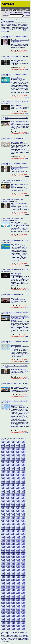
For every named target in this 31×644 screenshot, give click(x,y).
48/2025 (23, 447)
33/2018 (3, 558)
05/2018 (18, 565)
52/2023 (18, 476)
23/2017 (8, 575)
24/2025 (18, 454)
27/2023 (18, 483)
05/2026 (23, 444)
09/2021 (3, 519)
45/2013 (8, 628)
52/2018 (8, 552)
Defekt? (27, 52)
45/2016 (8, 584)
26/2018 (13, 559)
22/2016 (23, 589)
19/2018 (23, 561)
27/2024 (13, 469)
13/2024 (8, 473)
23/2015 (13, 605)
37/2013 (18, 630)
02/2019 (23, 550)
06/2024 (18, 474)
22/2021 (13, 515)
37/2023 (18, 480)
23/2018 (3, 561)
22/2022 (3, 500)
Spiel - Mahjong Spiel (17, 142)
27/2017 (13, 574)
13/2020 (3, 533)
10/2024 (23, 473)
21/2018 (13, 561)
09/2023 (8, 489)
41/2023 (23, 479)
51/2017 (18, 566)
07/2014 (3, 625)
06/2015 (23, 609)
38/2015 (13, 601)
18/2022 (23, 500)
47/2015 (18, 598)
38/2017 (8, 571)
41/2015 (23, 599)
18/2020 (3, 532)
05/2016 (8, 595)
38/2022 (23, 494)
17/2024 (13, 471)
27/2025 (3, 454)
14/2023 (8, 487)
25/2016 (8, 589)
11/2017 (18, 578)
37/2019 (23, 540)
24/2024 (3, 470)
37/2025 (3, 451)
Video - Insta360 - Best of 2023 (19, 387)
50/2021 (23, 506)
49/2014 (23, 612)
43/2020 (3, 525)
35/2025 (13, 451)
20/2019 (8, 546)
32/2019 (23, 542)
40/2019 (8, 540)
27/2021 (13, 513)
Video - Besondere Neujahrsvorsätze (16, 274)
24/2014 (23, 620)
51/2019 (3, 538)
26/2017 (18, 574)
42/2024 (13, 464)
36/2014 (13, 617)
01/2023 (23, 490)
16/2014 (13, 622)
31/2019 (3, 543)
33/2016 (18, 586)
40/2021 (23, 509)
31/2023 (23, 481)
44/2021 (3, 509)
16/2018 (13, 562)
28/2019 (18, 543)
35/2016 (8, 586)
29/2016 (13, 588)
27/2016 (23, 588)
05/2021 (23, 519)
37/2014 (8, 617)
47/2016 (23, 582)
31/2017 (18, 572)
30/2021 (23, 512)
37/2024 (13, 466)
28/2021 (8, 513)
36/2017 (18, 571)
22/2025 (3, 456)
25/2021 (23, 513)
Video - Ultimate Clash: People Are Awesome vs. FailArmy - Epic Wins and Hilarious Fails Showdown (20, 318)
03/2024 (8, 476)
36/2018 (13, 556)
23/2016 (18, 589)
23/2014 (3, 621)
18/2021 (8, 516)
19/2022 (18, 500)
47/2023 (18, 477)
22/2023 (18, 484)
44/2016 (13, 584)
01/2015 (23, 611)
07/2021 (13, 519)
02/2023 (18, 490)
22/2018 (8, 561)
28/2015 (13, 604)
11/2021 (18, 517)
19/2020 (23, 530)
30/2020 (18, 527)
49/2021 (3, 507)
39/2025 (18, 450)
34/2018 (23, 556)
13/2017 (8, 578)
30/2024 (23, 467)
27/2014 (8, 620)
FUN (24, 30)
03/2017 (8, 581)
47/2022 (3, 493)
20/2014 (18, 621)
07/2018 (8, 565)
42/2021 (13, 509)
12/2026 (13, 443)
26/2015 (23, 604)
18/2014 (3, 622)
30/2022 (13, 497)
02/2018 (8, 566)
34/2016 (13, 586)
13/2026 (8, 443)
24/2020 (23, 529)
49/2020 (23, 522)
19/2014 (23, 621)
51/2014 (13, 612)
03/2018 (3, 566)
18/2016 (18, 591)
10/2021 (23, 517)
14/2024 (3, 473)
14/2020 (23, 532)
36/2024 (18, 466)
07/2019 (23, 549)
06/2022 (8, 504)
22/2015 (18, 605)
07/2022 (3, 504)
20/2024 (23, 470)
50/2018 (18, 552)
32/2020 (8, 527)
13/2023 (13, 487)
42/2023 (18, 479)
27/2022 (3, 499)
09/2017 (3, 579)
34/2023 (8, 481)
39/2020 (23, 525)
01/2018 (3, 552)
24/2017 (3, 575)
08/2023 (13, 489)
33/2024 (8, 467)
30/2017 (23, 572)
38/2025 (23, 450)
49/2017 (3, 568)
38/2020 (3, 526)
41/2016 (3, 585)
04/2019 (13, 550)
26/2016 (3, 589)
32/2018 (8, 558)
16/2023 (23, 486)
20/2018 (18, 561)
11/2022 (8, 503)
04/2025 (18, 460)
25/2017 (23, 574)
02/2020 (8, 536)
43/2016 (18, 584)
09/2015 (8, 609)
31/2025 (8, 453)
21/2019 (3, 546)
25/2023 (3, 484)
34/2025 (18, 451)
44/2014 (23, 614)
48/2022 (23, 492)
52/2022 (3, 492)
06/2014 (8, 625)
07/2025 (3, 460)
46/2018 (13, 553)
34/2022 (18, 496)
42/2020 (8, 525)
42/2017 (13, 569)
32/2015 (18, 602)
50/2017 (23, 566)
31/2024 (18, 467)
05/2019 (8, 550)
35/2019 (8, 542)
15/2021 (23, 516)
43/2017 (8, 569)
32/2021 (13, 512)
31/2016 (3, 588)
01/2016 (3, 597)
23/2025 (23, 454)
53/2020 (3, 522)
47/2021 (13, 507)
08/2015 (13, 609)
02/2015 (18, 611)
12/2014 (8, 624)
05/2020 (18, 535)
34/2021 (3, 512)
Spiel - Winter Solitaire (17, 405)
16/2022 (8, 502)
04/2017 (3, 581)
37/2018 (8, 556)
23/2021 (8, 515)
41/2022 (8, 494)
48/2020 (3, 523)
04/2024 (3, 476)
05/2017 (23, 579)
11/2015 (23, 608)
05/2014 (13, 625)
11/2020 (13, 533)
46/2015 (23, 598)
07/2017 (13, 579)
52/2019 (23, 536)
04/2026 (3, 446)
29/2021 (3, 513)
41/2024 (18, 464)
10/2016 (8, 594)
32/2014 (8, 618)
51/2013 (8, 627)
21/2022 (8, 500)
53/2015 (13, 597)
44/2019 (13, 539)
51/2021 (18, 506)
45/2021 (23, 507)
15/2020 (18, 532)
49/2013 (18, 627)
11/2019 (3, 549)
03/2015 (13, 611)
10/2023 (3, 489)
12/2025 (3, 458)
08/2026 (8, 444)
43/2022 (23, 493)
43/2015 (13, 599)
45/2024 (23, 463)
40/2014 (18, 615)
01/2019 (18, 536)
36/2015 (23, 601)
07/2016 (23, 594)
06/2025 (8, 460)
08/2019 (18, 549)
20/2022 (13, 500)
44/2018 (23, 553)
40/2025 (13, 450)
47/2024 (13, 463)
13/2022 (23, 502)
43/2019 (18, 539)
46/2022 (8, 493)
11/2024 (18, 473)
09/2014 (23, 624)
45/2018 (18, 553)
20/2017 (23, 575)
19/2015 (8, 607)
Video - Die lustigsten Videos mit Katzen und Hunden (20, 41)
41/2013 (3, 630)
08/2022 (23, 503)
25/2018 (18, 559)
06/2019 (3, 550)
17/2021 (13, 516)
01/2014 (3, 612)
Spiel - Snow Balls (16, 223)
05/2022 (13, 504)
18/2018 (3, 562)
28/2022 (23, 497)
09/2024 (3, 474)
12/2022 (3, 503)
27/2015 (18, 604)
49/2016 (13, 582)
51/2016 (3, 582)
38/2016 (18, 585)
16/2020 (13, 532)
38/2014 (3, 617)
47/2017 (13, 568)
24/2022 (18, 499)
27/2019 (23, 543)
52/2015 (18, 597)
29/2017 (3, 574)
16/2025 (8, 457)
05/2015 (3, 611)
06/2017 (18, 579)
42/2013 (23, 628)
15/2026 (23, 441)
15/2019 (8, 548)
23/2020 (3, 530)
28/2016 (18, 588)
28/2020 (3, 529)
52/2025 (3, 447)
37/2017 (13, 571)
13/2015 (13, 608)
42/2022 (3, 494)
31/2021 (18, 512)
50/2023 (3, 477)
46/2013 (3, 628)
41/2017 (18, 569)
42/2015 (18, 599)
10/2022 (13, 503)
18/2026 (8, 441)
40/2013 (8, 630)
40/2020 (18, 525)
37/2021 (13, 510)
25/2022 (13, 499)
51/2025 (8, 447)
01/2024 (8, 461)
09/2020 (23, 533)
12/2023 (18, 487)
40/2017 (23, 569)
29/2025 (18, 453)
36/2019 (3, 542)
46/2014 (13, 614)
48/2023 (13, 477)
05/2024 (23, 474)
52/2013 (3, 627)
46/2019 (3, 539)
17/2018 (8, 562)
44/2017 (3, 569)
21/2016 (3, 591)
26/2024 (18, 469)
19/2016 (13, 591)
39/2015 (8, 601)
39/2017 (3, 571)
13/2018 (3, 563)
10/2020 (18, 533)
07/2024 (13, 474)
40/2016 (8, 585)
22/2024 (13, 470)
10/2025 (13, 458)
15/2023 (3, 487)
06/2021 (18, 519)
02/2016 (23, 595)
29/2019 (13, 543)
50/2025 (13, 447)
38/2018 (3, 556)
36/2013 (23, 630)
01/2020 (13, 536)
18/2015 (13, 607)
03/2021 (8, 520)
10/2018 (18, 563)
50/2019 (8, 538)
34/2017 (3, 572)
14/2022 (18, 502)
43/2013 (18, 628)
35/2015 (3, 602)
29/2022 (18, 497)
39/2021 (3, 510)
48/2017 (8, 568)
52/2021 (13, 506)
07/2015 (18, 609)
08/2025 (23, 458)
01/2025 (23, 446)
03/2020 (3, 536)
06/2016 (3, 595)
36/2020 (13, 526)
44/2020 (23, 523)
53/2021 (23, 520)
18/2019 (18, 546)
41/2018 (13, 555)
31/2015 (23, 602)
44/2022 (18, 493)
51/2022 (8, 492)
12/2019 (23, 548)
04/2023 (8, 490)
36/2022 (8, 496)
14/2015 (8, 608)
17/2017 (13, 576)
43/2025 (23, 448)
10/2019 (8, 549)
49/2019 (13, 538)
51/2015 (23, 597)
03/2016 (18, 595)
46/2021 (18, 507)
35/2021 (23, 510)
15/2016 (8, 592)
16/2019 (3, 548)
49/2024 (3, 463)
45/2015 (3, 599)
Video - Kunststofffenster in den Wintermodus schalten (19, 168)
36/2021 (18, 510)
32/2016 (23, 586)
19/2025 (18, 456)
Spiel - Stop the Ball (16, 244)
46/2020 (13, 523)
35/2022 (13, 496)
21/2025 (8, 456)
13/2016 (18, 592)
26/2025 (8, 454)
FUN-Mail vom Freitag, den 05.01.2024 (16, 163)
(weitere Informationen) (23, 11)
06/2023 (23, 489)
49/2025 (18, 447)
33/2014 (3, 618)
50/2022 (13, 492)
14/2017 (3, 578)
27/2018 (8, 559)
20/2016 (8, 591)
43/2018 (3, 555)
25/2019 (8, 545)
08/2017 (8, 579)
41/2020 (13, 525)
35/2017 (23, 571)
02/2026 (13, 446)
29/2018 (23, 558)
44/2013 (13, 628)
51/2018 (13, 552)
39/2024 (3, 466)
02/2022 (3, 506)
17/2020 (8, 532)
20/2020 (18, 530)
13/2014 (3, 624)
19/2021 (3, 516)
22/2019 (23, 545)
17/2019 (23, 546)
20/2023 (3, 486)
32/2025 (3, 453)
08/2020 (3, 535)
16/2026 (18, 441)
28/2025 (23, 453)
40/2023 (3, 480)
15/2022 (13, 502)
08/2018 (3, 565)
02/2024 (13, 476)
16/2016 (3, 592)
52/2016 (23, 581)
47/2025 (3, 448)
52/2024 (13, 461)
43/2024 (8, 464)
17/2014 (8, 622)
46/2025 (8, 448)
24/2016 (13, 589)
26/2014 (13, 620)
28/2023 (13, 483)
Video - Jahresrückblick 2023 (19, 370)
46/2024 (18, 463)
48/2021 (8, 507)
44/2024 (3, 464)
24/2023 (8, 484)
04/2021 (3, 520)
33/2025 (23, 451)
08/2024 (8, 474)
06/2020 (13, 535)
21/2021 (18, 515)
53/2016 (8, 597)
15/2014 (18, 622)
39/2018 (23, 555)
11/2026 (18, 443)
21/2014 (13, 621)
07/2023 (18, 489)
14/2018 (23, 562)
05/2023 (3, 490)
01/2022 (8, 506)
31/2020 (13, 527)
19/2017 (3, 576)
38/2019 (18, 540)
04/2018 (23, 565)
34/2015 (8, 602)
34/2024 (3, 467)
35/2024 (23, 466)
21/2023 (23, 484)
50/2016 (8, 582)
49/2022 (18, 492)
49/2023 (8, 477)
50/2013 (13, 627)
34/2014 (23, 617)
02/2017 (13, 581)
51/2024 (18, 461)
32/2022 (3, 497)
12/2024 (13, 473)
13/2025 (23, 457)
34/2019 (13, 542)
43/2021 (8, 509)
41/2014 (13, 615)
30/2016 (8, 588)
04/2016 (13, 595)
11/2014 (13, 624)
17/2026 (13, 441)
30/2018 (18, 558)
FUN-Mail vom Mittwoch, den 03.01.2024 (17, 241)
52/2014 (8, 612)
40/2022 (13, 494)
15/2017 (23, 576)
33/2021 (8, 512)
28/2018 (3, 559)
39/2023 (8, 480)
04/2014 (18, 625)
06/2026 (18, 444)
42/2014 (8, 615)
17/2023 (18, 486)
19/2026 (3, 441)
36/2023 (23, 480)
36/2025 (8, 451)
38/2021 (8, 510)
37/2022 (3, 496)
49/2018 (23, 552)
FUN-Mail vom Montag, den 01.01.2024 (16, 366)
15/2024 (23, 471)
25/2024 (23, 469)
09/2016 (13, 594)
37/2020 (8, 526)
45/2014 (18, 614)
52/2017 (13, 566)
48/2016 (18, 582)
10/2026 (23, 443)
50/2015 (3, 598)
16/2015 (23, 607)
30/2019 (8, 543)
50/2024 (23, 461)
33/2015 (13, 602)
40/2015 (3, 601)
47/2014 (8, 614)
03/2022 (23, 504)
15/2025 (13, 457)
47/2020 (8, 523)
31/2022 (8, 497)
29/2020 (23, 527)
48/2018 (3, 553)
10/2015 (3, 609)
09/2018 (23, 563)
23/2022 (23, 499)
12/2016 (23, 592)
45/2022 (13, 493)
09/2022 (18, 503)
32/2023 (18, 481)
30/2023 (3, 483)
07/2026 (13, 444)
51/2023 (23, 476)
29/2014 (23, 618)
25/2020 (18, 529)
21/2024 (18, 470)
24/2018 (23, 559)
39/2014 (23, 615)
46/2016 (3, 584)
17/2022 (3, 502)
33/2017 (8, 572)
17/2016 (23, 591)
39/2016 (13, 585)
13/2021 (8, 517)
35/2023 (3, 481)
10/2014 (18, 624)
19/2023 (8, 486)
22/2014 (8, 621)
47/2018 (8, 553)
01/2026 (18, 446)
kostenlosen (26, 27)
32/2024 (13, 467)
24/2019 (13, 545)
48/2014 (3, 614)
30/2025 (13, 453)
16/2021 (18, 516)
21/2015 (23, 605)
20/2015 (3, 607)
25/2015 (3, 605)
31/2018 (13, 558)
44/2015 (8, 599)
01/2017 (18, 581)
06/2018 (13, 565)
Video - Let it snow (16, 106)
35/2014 (18, 617)
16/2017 (18, 576)
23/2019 (18, 545)
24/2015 (8, 605)
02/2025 (3, 461)
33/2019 (18, 542)
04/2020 (23, 535)
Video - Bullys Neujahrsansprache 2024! (18, 299)
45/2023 (3, 479)
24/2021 (3, 515)
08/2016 (18, 594)
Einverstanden (12, 10)
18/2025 (23, 456)
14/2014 (23, 622)
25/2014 (18, 620)
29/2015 (8, 604)
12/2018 (8, 563)
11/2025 (8, 458)
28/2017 (8, 574)
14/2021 (3, 517)
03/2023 (13, 490)
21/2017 (18, 575)
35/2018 (18, 556)
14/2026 (3, 443)
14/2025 (18, 457)
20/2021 (23, 515)
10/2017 (23, 578)
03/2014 (23, 625)
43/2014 (3, 615)
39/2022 (18, 494)
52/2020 (8, 522)
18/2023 (13, 486)
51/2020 (13, 522)
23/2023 (13, 484)
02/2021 (13, 520)
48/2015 (13, 598)
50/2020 (18, 522)
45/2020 (18, 523)
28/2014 (3, 620)
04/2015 (8, 611)
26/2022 (8, 499)
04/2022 (18, 504)
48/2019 (18, 538)
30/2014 (18, 618)
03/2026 (8, 446)
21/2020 (13, 530)
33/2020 (3, 527)
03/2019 (18, 550)
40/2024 (23, 464)
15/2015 (3, 608)
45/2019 (8, 539)
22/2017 (13, 575)
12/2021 (13, 517)
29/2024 (3, 469)
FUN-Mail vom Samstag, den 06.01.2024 (17, 102)
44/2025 (18, 448)
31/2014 (13, 618)
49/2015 (8, 598)
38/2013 (13, 630)
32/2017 (13, 572)
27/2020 (8, 529)
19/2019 (13, 546)
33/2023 (13, 481)
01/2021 (18, 520)
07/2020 (8, 535)
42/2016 (23, 584)
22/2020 (8, 530)
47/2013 (23, 627)
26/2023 (23, 483)
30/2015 (3, 604)
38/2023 (13, 480)
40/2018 (18, 555)
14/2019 (13, 548)
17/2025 (3, 457)
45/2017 (23, 568)
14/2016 (13, 592)
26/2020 (13, 529)
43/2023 (13, 479)
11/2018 (13, 563)
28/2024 (8, 469)
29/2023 (8, 483)
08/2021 (8, 519)
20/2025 (13, 456)
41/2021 (18, 509)
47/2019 (23, 538)
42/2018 (8, 555)
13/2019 (18, 548)
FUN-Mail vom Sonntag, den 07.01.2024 (17, 36)
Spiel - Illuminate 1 (16, 345)
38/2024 (8, 466)
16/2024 (18, 471)
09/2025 (18, 458)
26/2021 (18, 513)
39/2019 (13, 540)
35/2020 (18, 526)
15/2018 (18, 562)
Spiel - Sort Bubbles (16, 78)
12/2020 (8, 533)
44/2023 (8, 479)
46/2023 (23, 477)
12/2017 (13, 578)
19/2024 (3, 471)
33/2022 (23, 496)
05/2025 (13, 460)
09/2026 (3, 444)
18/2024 (8, 471)
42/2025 (3, 450)
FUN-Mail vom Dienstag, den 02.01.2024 (17, 312)
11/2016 (3, 594)
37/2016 (23, 585)
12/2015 (18, 608)
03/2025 (23, 460)
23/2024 (8, 470)
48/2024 (8, 463)
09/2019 (13, 549)
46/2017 (18, 568)
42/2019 (23, 539)
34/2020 (23, 526)
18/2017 (8, 576)
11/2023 (23, 487)
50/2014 (18, 612)
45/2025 (13, 448)
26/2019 (3, 545)
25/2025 (13, 454)
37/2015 (18, 601)
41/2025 (8, 450)
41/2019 (3, 540)
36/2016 (3, 586)
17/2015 (18, 607)
